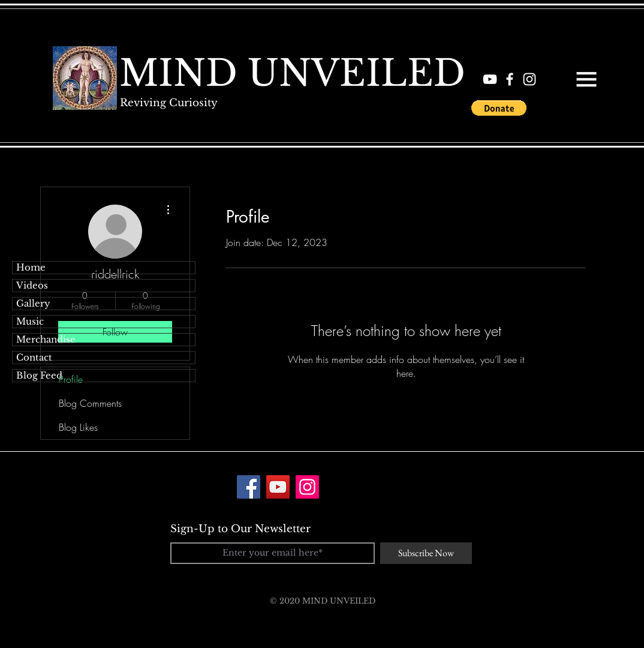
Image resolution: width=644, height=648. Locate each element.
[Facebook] (249, 487)
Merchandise (46, 339)
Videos (32, 285)
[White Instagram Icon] (529, 79)
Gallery (33, 303)
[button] (586, 79)
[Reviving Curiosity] (168, 103)
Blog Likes (78, 427)
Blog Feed (39, 375)
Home (31, 267)
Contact (34, 357)
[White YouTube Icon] (490, 79)
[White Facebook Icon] (510, 79)
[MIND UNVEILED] (292, 73)
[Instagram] (307, 487)
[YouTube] (278, 487)
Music (30, 321)
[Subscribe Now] (426, 553)
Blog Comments (90, 403)
